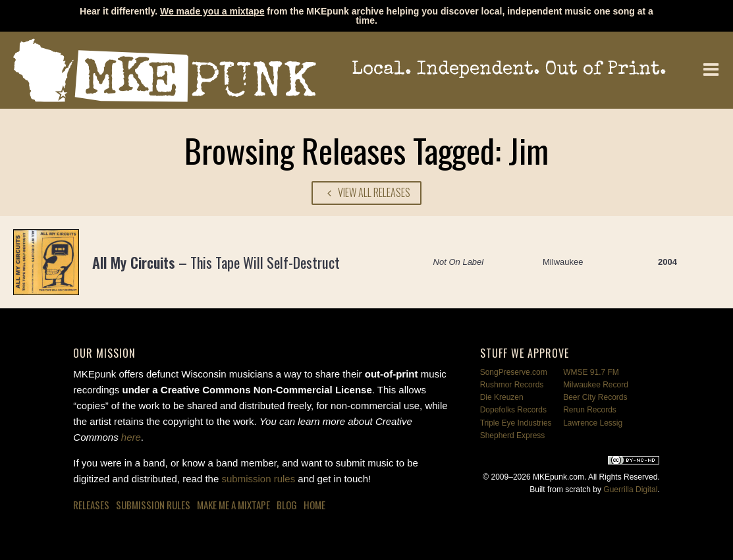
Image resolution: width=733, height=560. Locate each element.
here (131, 437)
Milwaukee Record (596, 385)
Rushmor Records (512, 385)
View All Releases (367, 192)
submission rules (258, 479)
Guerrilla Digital (630, 490)
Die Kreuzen (502, 397)
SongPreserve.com (514, 372)
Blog (287, 505)
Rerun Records (590, 410)
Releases (91, 505)
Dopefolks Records (513, 410)
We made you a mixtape (212, 11)
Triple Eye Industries (516, 423)
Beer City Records (595, 397)
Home (314, 505)
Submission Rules (153, 505)
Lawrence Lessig (593, 423)
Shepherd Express (513, 435)
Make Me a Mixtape (233, 505)
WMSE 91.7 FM (591, 372)
